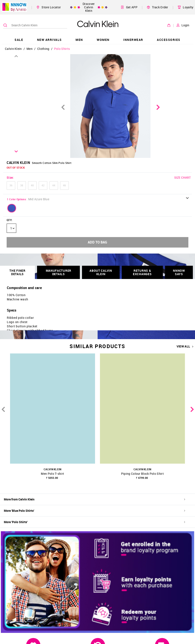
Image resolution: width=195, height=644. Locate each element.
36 (11, 185)
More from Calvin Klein (95, 499)
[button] (12, 208)
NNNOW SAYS (179, 272)
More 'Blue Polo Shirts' (95, 511)
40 (32, 185)
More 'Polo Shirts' (95, 522)
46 (64, 185)
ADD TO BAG (97, 242)
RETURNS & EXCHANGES (142, 272)
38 (22, 185)
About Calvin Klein (101, 272)
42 (43, 185)
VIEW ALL (185, 346)
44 (54, 185)
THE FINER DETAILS (17, 272)
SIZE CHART (182, 177)
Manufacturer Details (59, 272)
